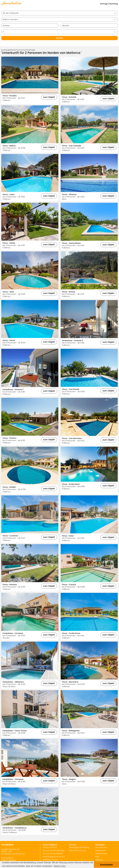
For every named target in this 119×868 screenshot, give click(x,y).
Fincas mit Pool (50, 847)
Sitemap (99, 860)
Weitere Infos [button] (60, 866)
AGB (97, 857)
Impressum (101, 850)
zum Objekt (49, 97)
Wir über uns (101, 847)
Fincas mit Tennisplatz (53, 854)
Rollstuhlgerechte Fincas (54, 857)
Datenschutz (101, 854)
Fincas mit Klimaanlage (54, 850)
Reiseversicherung (77, 850)
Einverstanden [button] (106, 865)
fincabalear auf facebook (13, 854)
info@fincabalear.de (11, 849)
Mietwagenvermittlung (79, 847)
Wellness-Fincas (50, 860)
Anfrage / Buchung (109, 4)
